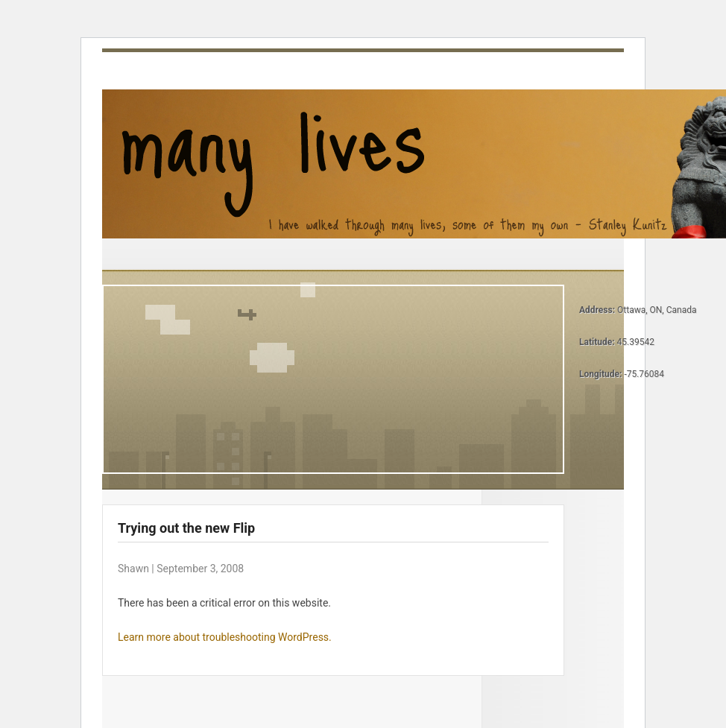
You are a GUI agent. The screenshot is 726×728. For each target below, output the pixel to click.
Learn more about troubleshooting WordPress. (225, 637)
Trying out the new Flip (186, 528)
